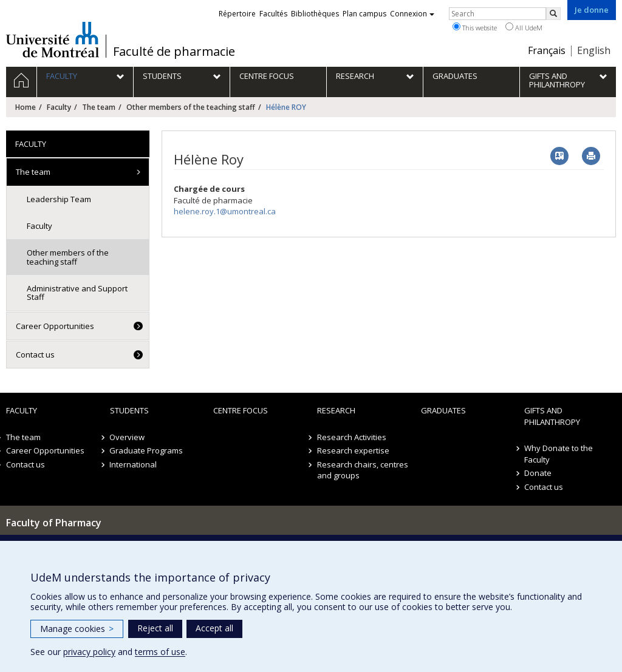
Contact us (35, 355)
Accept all (214, 628)
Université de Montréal (53, 39)
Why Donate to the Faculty (559, 454)
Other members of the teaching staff (191, 107)
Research (336, 410)
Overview (128, 437)
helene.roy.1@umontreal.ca (225, 211)
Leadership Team (59, 199)
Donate (538, 473)
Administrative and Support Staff (77, 293)
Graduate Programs (147, 450)
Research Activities (352, 437)
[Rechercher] (553, 14)
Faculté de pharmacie (174, 52)
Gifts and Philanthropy (552, 416)
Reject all (155, 628)
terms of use (160, 652)
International (134, 464)
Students (129, 410)
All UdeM (524, 27)
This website (475, 27)
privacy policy (89, 652)
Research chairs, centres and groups (363, 470)
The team (99, 107)
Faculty (59, 107)
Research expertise (353, 450)
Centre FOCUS (241, 410)
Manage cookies (77, 629)
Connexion (412, 14)
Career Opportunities (55, 326)
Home (26, 107)
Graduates (443, 410)
